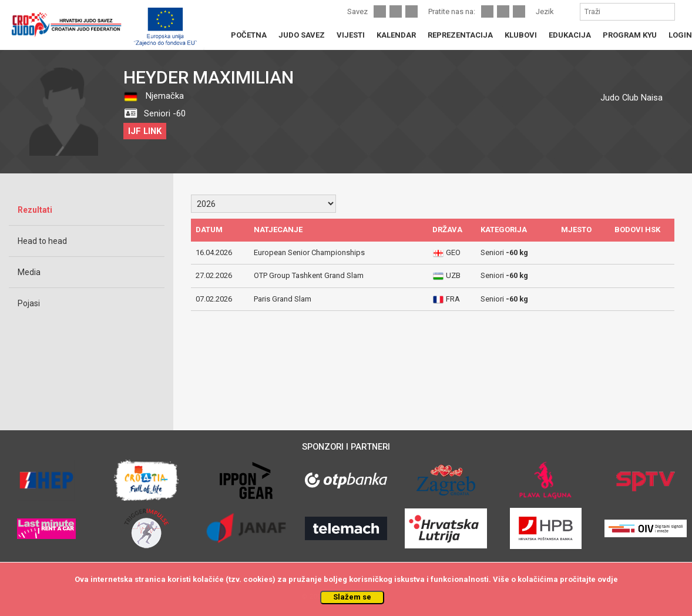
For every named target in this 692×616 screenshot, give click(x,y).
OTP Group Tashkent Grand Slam (309, 275)
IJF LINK (145, 131)
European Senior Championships (309, 252)
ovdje (608, 579)
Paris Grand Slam (283, 299)
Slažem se (352, 597)
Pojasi (29, 303)
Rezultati (35, 210)
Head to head (42, 241)
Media (29, 272)
